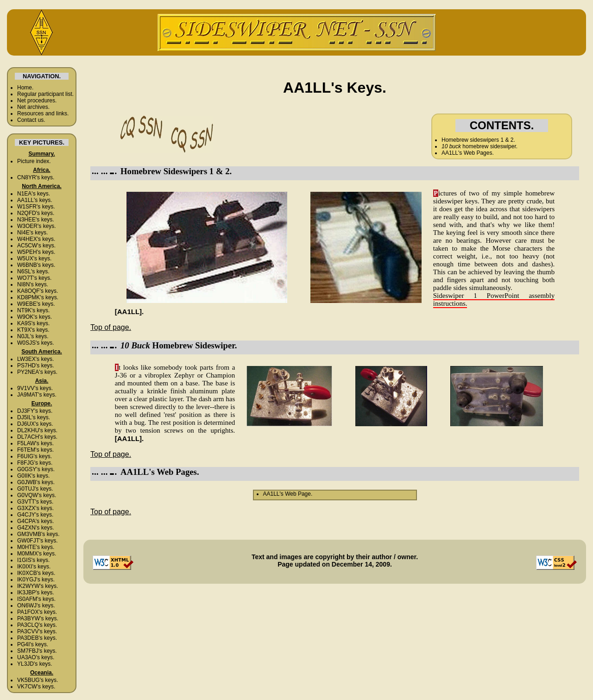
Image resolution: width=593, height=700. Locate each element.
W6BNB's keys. (36, 265)
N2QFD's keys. (36, 213)
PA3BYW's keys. (38, 618)
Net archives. (33, 107)
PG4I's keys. (33, 644)
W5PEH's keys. (36, 252)
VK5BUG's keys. (38, 680)
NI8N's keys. (33, 284)
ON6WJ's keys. (36, 605)
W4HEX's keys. (36, 239)
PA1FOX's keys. (37, 612)
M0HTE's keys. (36, 547)
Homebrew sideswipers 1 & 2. (478, 140)
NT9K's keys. (33, 310)
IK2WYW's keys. (38, 586)
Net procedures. (37, 101)
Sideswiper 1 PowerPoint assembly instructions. (494, 300)
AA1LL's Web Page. (288, 494)
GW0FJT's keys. (38, 541)
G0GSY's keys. (36, 469)
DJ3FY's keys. (35, 411)
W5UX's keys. (34, 259)
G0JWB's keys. (36, 482)
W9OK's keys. (35, 317)
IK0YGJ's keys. (36, 580)
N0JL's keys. (33, 336)
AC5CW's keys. (36, 246)
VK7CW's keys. (36, 687)
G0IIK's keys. (33, 476)
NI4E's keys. (32, 233)
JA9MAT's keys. (37, 395)
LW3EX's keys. (35, 359)
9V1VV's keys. (35, 388)
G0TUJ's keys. (35, 489)
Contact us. (31, 120)
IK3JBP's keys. (36, 593)
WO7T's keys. (34, 278)
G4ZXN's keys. (36, 528)
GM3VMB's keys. (38, 534)
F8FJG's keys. (35, 463)
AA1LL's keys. (35, 200)
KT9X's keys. (33, 330)
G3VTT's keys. (35, 502)
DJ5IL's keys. (34, 417)
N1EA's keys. (34, 194)
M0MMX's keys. (37, 554)
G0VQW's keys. (37, 495)
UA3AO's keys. (36, 657)
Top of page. (111, 327)
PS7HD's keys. (36, 366)
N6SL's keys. (33, 271)
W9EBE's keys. (36, 304)
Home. (25, 88)
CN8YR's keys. (36, 177)
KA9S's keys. (33, 323)
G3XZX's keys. (35, 508)
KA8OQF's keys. (38, 291)
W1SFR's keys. (36, 207)
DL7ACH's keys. (37, 437)
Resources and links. (43, 114)
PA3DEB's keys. (37, 638)
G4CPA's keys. (35, 521)
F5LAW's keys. (35, 443)
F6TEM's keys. (35, 450)
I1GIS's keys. (33, 560)
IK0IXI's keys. (34, 567)
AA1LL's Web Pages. (468, 153)
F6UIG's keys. (35, 456)
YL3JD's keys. (35, 664)
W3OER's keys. (37, 226)
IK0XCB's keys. (36, 573)
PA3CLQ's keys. (37, 625)
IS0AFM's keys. (36, 599)
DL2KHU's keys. (37, 430)
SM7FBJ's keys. (37, 651)
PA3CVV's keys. (37, 631)
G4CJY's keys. (35, 515)
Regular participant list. (45, 94)
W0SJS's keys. (36, 343)
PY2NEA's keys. (37, 372)
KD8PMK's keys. (38, 297)
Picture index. (34, 161)
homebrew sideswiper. (479, 146)
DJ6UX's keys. (35, 424)
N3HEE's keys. (36, 220)
